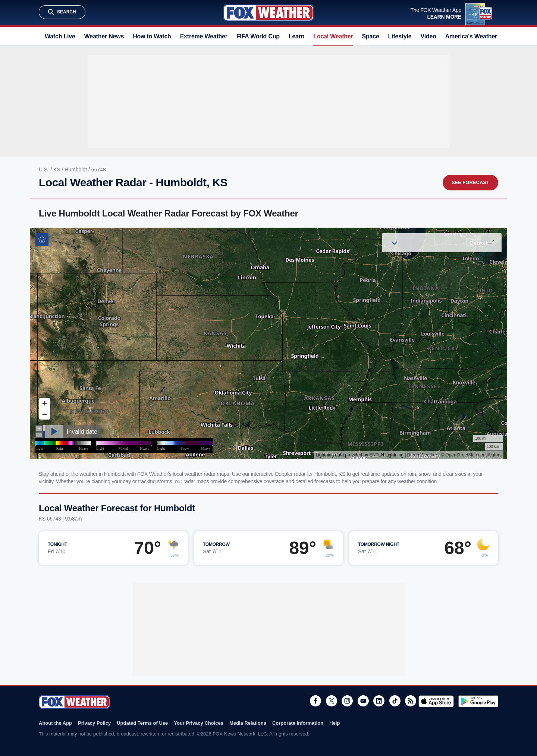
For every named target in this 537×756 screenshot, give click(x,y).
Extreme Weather (204, 36)
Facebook (315, 701)
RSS (411, 701)
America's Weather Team (479, 36)
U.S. (45, 170)
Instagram (347, 701)
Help (335, 723)
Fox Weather (268, 13)
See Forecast (470, 182)
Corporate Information (298, 723)
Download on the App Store (436, 701)
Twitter (332, 701)
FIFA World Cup (258, 36)
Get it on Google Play (478, 701)
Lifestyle (400, 36)
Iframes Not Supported (268, 343)
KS (58, 170)
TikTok (395, 701)
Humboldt (76, 170)
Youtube (363, 701)
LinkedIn (379, 701)
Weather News (104, 36)
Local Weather (333, 36)
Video (428, 36)
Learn (296, 36)
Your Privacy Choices (199, 723)
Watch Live (60, 36)
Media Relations (248, 723)
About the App (55, 723)
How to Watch (152, 36)
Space (371, 36)
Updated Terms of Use (142, 723)
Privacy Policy (94, 723)
